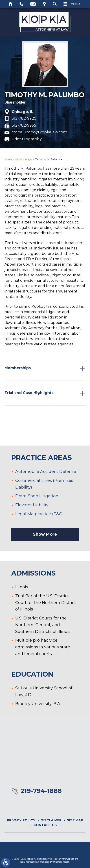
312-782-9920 (24, 119)
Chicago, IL (22, 112)
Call (21, 4)
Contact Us (45, 825)
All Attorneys (24, 159)
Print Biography (27, 139)
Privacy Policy (21, 820)
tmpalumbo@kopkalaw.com (40, 132)
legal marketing (28, 862)
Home (11, 4)
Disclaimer (51, 820)
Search (55, 4)
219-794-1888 (41, 791)
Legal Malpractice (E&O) (40, 528)
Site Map (75, 820)
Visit (44, 4)
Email (33, 4)
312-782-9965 (24, 126)
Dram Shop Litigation (37, 510)
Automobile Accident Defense (46, 485)
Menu (75, 4)
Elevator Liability (32, 519)
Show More (45, 548)
